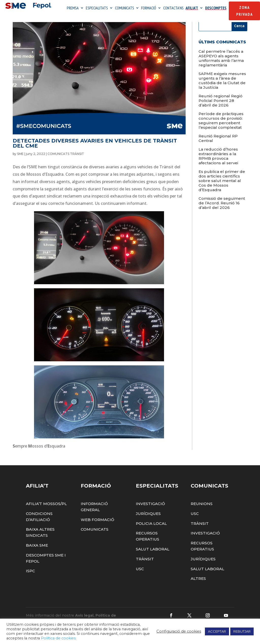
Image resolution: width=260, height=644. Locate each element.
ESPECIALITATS (97, 9)
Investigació (150, 512)
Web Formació (97, 528)
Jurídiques (148, 522)
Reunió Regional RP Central (218, 146)
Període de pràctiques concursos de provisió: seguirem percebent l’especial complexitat (221, 129)
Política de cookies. (59, 638)
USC (140, 577)
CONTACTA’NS (173, 9)
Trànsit (145, 567)
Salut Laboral (153, 557)
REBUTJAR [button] (242, 631)
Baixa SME (37, 553)
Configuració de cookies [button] (179, 631)
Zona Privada (245, 11)
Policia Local (151, 532)
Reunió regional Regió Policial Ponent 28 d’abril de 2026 (221, 109)
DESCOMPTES (216, 9)
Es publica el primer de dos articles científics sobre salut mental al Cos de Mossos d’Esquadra (222, 189)
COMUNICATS (125, 9)
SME (20, 162)
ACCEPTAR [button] (217, 631)
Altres (198, 587)
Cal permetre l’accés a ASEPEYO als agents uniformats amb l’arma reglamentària (221, 66)
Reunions (202, 512)
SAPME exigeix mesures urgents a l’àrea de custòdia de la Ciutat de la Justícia (222, 89)
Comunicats (95, 538)
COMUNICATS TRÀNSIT (66, 162)
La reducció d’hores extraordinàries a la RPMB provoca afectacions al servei (218, 164)
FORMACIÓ (149, 9)
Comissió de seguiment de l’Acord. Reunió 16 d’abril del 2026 (222, 211)
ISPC (30, 579)
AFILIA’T (192, 9)
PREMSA (73, 9)
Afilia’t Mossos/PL (46, 512)
